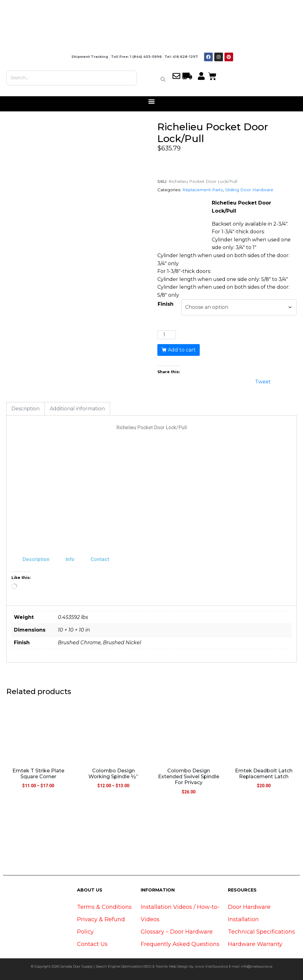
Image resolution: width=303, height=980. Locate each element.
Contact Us (92, 944)
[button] (152, 101)
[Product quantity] (167, 335)
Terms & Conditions (104, 907)
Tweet (263, 381)
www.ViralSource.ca (211, 966)
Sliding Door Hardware (249, 190)
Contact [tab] (100, 559)
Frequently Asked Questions (180, 944)
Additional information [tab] (77, 409)
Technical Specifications (261, 932)
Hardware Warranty (255, 944)
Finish (166, 304)
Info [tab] (70, 559)
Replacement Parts (203, 190)
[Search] (163, 79)
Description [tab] (26, 409)
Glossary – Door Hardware (177, 932)
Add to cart (182, 350)
